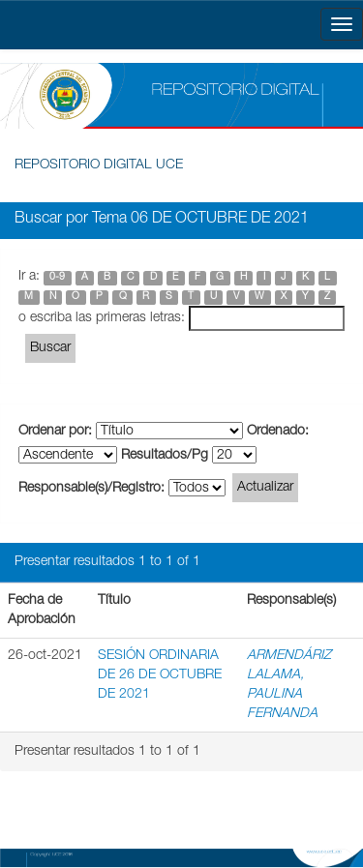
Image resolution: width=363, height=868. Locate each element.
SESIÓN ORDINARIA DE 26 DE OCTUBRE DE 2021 (160, 675)
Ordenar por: (55, 432)
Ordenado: (278, 432)
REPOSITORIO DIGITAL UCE (99, 165)
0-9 (57, 278)
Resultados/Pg (165, 456)
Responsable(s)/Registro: (91, 489)
